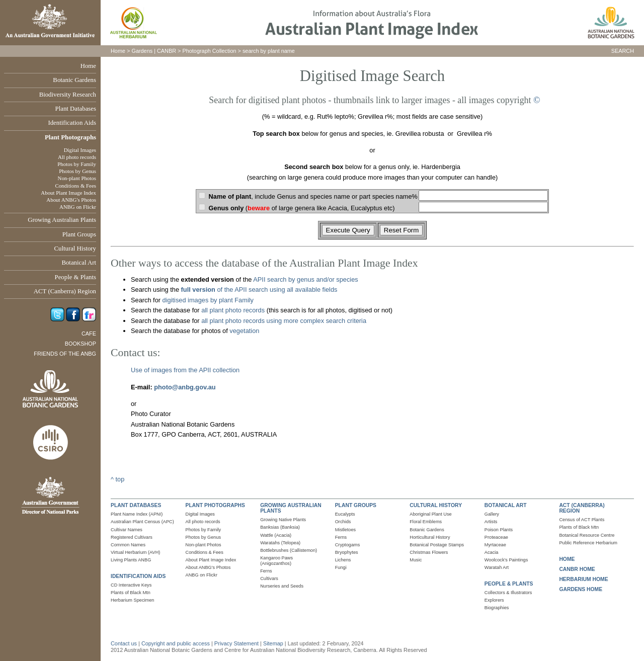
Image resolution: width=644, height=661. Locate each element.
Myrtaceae (495, 545)
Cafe (89, 334)
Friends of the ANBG (65, 354)
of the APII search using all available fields (258, 290)
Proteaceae (496, 537)
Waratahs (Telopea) (280, 543)
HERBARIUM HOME (583, 579)
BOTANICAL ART (506, 505)
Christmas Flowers (429, 552)
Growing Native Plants (283, 520)
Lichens (343, 560)
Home (88, 66)
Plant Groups (79, 234)
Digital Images (80, 150)
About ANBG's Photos (71, 200)
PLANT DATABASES (136, 505)
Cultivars (269, 579)
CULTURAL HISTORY (436, 505)
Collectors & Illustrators (508, 593)
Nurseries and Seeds (282, 586)
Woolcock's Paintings (506, 560)
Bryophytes (347, 552)
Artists (491, 522)
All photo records (77, 157)
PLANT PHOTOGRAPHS (215, 505)
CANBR (167, 51)
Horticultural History (430, 537)
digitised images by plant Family (208, 300)
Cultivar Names (127, 530)
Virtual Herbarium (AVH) (135, 552)
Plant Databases (76, 109)
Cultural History (75, 249)
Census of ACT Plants (582, 520)
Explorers (494, 600)
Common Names (128, 545)
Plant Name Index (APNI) (137, 514)
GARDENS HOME (581, 589)
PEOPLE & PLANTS (509, 584)
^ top (117, 479)
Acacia (492, 552)
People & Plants (75, 277)
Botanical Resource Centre (587, 535)
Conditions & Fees (75, 186)
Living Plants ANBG (131, 560)
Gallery (492, 514)
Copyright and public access (176, 643)
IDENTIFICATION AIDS (138, 576)
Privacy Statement (237, 643)
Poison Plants (499, 530)
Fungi (341, 567)
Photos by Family (77, 164)
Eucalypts (345, 514)
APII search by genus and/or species (305, 279)
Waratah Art (497, 567)
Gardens (142, 51)
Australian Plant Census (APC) (142, 522)
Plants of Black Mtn (131, 593)
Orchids (343, 522)
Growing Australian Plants (62, 220)
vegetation (244, 331)
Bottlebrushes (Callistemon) (289, 550)
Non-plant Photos (77, 178)
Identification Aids (72, 123)
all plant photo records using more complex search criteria (284, 321)
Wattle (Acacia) (276, 535)
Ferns (266, 571)
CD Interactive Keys (131, 585)
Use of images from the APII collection (185, 370)
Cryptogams (348, 545)
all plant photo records (233, 310)
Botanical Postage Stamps (437, 545)
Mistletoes (345, 530)
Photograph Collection (210, 51)
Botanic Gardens (74, 80)
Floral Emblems (426, 522)
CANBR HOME (577, 569)
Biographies (497, 608)
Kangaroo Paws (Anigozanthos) (276, 561)
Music (416, 560)
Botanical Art (79, 263)
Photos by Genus (77, 171)
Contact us (124, 643)
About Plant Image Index (68, 193)
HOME (567, 559)
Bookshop (80, 344)
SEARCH (623, 51)
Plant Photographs (70, 137)
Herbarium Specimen (132, 600)
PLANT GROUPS (356, 505)
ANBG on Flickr (78, 207)
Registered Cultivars (132, 537)
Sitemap (273, 643)
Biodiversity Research (68, 95)
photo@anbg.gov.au (185, 387)
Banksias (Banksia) (280, 527)
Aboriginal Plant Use (430, 514)
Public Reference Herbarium (588, 543)
